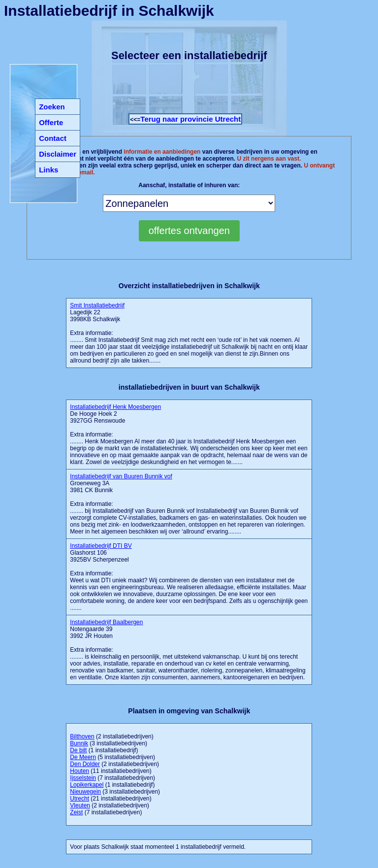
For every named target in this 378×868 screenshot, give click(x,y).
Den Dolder (85, 764)
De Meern (83, 757)
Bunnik (79, 743)
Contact (53, 138)
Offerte (51, 122)
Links (48, 170)
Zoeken (52, 107)
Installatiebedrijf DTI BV (101, 546)
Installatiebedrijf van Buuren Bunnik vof (121, 476)
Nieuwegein (85, 792)
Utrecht (79, 799)
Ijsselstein (83, 778)
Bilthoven (82, 736)
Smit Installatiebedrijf (97, 305)
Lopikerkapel (87, 785)
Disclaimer (58, 154)
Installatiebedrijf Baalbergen (106, 622)
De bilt (78, 750)
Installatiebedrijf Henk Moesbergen (115, 407)
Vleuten (80, 805)
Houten (79, 771)
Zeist (76, 812)
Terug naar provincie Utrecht (190, 119)
